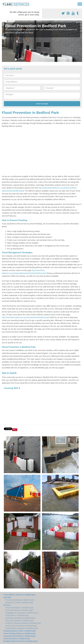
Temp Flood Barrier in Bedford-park (19, 608)
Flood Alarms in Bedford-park (17, 615)
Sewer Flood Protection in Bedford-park (21, 626)
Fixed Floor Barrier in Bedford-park (19, 610)
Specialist (7, 597)
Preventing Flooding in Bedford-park (20, 600)
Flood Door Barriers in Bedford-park (20, 621)
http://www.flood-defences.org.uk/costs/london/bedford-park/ (26, 317)
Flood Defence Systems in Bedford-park (19, 595)
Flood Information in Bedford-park (17, 639)
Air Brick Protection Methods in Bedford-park (23, 623)
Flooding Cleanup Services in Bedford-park (21, 641)
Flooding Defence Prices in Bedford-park (20, 631)
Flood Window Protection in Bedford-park (22, 628)
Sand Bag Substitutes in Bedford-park (20, 618)
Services (7, 605)
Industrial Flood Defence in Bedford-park (20, 636)
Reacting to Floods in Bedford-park (19, 602)
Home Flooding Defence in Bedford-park (20, 633)
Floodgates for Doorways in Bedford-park (22, 613)
